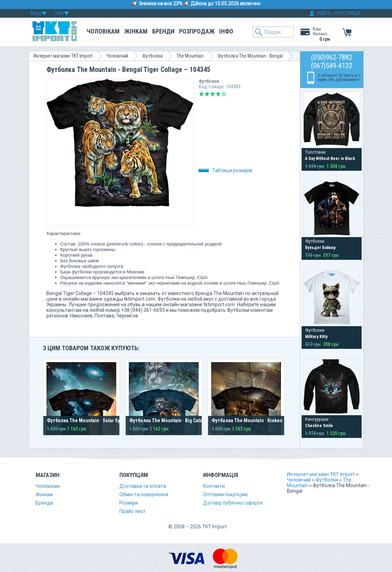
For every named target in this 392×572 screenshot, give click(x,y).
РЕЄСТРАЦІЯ (347, 13)
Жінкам (136, 31)
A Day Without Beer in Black (330, 159)
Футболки (152, 56)
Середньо (213, 94)
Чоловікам (103, 31)
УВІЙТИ (324, 13)
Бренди (163, 31)
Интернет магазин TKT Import (63, 56)
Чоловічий (117, 56)
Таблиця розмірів (225, 170)
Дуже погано (201, 94)
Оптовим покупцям (225, 494)
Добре (218, 94)
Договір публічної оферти (233, 503)
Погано (207, 94)
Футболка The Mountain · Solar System (88, 420)
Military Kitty (316, 337)
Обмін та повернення (144, 494)
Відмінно (224, 94)
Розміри (129, 503)
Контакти (214, 486)
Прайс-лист (132, 511)
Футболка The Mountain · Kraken (247, 420)
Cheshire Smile (319, 426)
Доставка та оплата (143, 486)
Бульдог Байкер (320, 248)
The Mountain (190, 56)
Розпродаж (197, 31)
